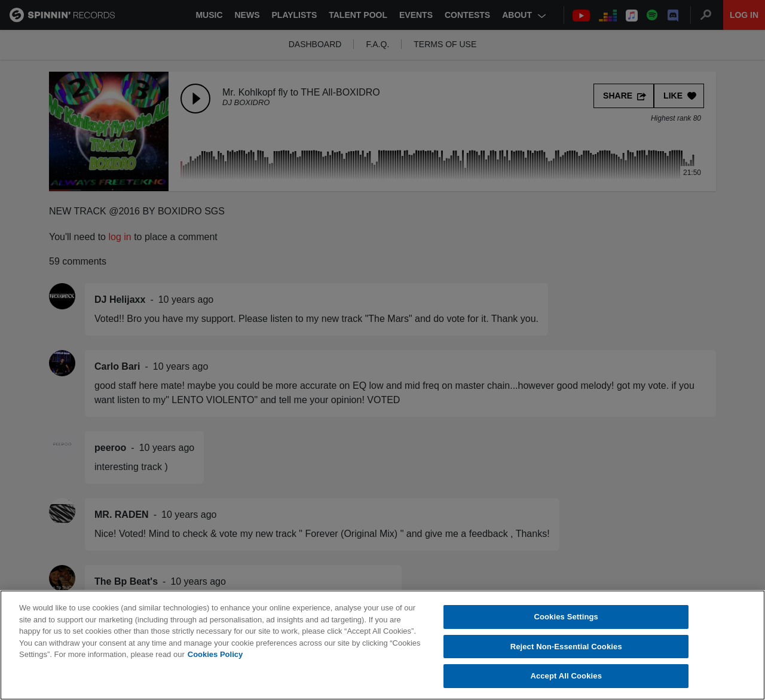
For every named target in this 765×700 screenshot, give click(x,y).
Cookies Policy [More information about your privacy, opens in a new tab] (215, 654)
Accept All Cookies (566, 676)
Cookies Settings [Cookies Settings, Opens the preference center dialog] (566, 617)
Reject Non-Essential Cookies (566, 647)
